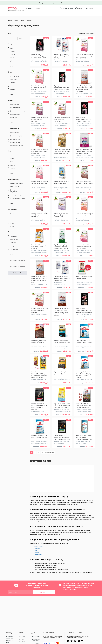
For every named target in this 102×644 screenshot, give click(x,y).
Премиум (12, 88)
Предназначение (13, 178)
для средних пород (15, 138)
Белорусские (14, 245)
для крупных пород (16, 135)
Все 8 (18, 253)
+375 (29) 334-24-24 (68, 7)
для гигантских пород (16, 144)
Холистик (13, 82)
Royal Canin (13, 54)
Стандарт (13, 85)
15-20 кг (12, 225)
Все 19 (18, 202)
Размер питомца (13, 127)
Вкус (9, 150)
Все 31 (18, 65)
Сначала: (82, 32)
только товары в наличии (18, 259)
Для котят (22, 639)
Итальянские (14, 238)
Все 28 (18, 172)
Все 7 (18, 93)
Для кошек (22, 636)
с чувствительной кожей (17, 197)
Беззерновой (14, 79)
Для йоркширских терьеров (18, 110)
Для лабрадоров (15, 113)
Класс (10, 71)
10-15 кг (12, 222)
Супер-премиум (14, 75)
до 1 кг (12, 212)
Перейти (61, 2)
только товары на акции (17, 265)
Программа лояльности (10, 637)
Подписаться (44, 591)
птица (12, 161)
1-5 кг (11, 216)
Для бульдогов (14, 103)
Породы (10, 99)
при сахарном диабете (16, 182)
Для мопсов (13, 116)
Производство (12, 231)
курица (12, 157)
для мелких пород (15, 141)
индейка (12, 164)
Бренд (10, 43)
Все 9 (18, 122)
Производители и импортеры (36, 640)
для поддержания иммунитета (15, 190)
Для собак (22, 642)
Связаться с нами (10, 642)
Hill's (11, 60)
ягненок (12, 167)
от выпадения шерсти (16, 194)
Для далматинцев (15, 107)
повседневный (14, 186)
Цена (9, 32)
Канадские (13, 242)
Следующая (50, 452)
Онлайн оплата (36, 636)
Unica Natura (13, 57)
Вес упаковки (12, 208)
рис (11, 154)
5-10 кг (12, 219)
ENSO (11, 47)
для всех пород (14, 132)
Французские (14, 248)
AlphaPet (12, 50)
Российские (13, 235)
